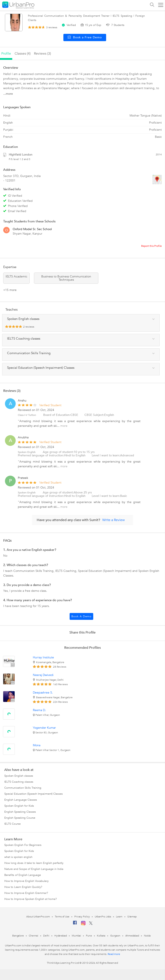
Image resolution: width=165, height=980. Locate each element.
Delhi (46, 936)
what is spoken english (18, 857)
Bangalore (18, 936)
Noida (147, 936)
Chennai (34, 936)
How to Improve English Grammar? (26, 893)
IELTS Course (12, 824)
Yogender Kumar (44, 728)
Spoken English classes (19, 776)
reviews (52, 27)
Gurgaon (115, 936)
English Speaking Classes (20, 812)
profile (6, 54)
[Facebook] (75, 924)
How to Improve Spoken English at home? (31, 899)
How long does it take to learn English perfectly (34, 863)
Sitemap (132, 917)
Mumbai (76, 936)
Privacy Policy (82, 917)
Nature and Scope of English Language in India (34, 869)
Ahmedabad (132, 936)
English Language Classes (21, 800)
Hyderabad (61, 936)
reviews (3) (42, 54)
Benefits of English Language (23, 875)
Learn (119, 917)
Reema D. (39, 710)
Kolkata (101, 936)
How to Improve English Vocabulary (26, 881)
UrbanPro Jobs (103, 917)
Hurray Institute (43, 657)
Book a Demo (81, 616)
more (64, 426)
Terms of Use (62, 917)
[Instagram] (83, 925)
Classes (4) (23, 54)
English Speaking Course (20, 818)
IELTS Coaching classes (19, 782)
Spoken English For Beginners (23, 845)
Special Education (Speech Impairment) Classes (34, 794)
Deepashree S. (43, 693)
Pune (89, 936)
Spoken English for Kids (19, 806)
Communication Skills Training (23, 788)
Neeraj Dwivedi (43, 675)
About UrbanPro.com (38, 917)
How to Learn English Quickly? (23, 887)
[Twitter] (91, 924)
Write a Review (114, 520)
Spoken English (27, 452)
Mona (37, 745)
